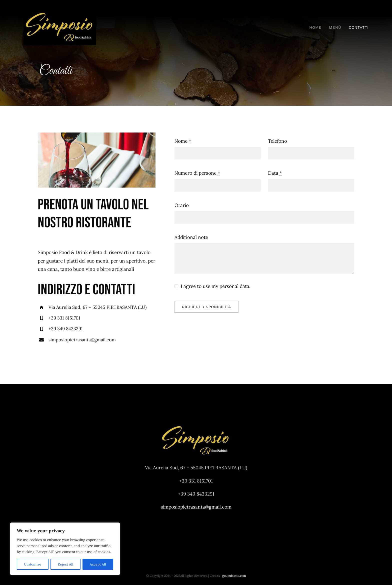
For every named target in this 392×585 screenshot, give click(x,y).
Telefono (277, 141)
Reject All (65, 564)
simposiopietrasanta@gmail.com (82, 340)
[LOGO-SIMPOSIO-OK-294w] (60, 12)
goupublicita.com (234, 576)
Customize (33, 564)
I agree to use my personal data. (216, 286)
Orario (182, 205)
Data (275, 173)
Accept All (98, 564)
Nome (183, 141)
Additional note (191, 237)
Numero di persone (197, 173)
